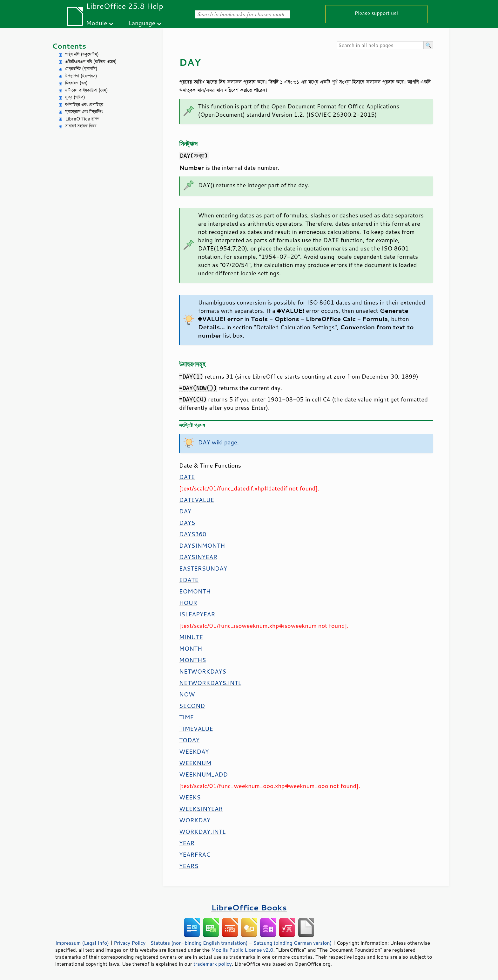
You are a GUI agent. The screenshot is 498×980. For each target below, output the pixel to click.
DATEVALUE (197, 500)
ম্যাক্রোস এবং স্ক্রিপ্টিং (84, 111)
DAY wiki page (218, 442)
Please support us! (377, 13)
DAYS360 (193, 534)
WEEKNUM (195, 763)
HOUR (188, 603)
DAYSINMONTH (202, 545)
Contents (69, 46)
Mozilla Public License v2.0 (242, 950)
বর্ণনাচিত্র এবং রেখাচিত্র (84, 104)
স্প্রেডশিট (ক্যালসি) (81, 69)
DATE (187, 477)
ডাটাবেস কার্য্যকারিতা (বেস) (87, 90)
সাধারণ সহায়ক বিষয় (81, 126)
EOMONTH (195, 591)
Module (97, 23)
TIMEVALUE (196, 729)
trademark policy (212, 964)
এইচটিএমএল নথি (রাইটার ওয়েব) (91, 62)
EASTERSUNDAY (203, 568)
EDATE (189, 580)
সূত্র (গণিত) (75, 97)
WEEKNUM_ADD (203, 774)
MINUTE (191, 637)
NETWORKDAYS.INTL (210, 683)
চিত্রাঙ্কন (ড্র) (76, 83)
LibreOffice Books (249, 907)
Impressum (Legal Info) (82, 943)
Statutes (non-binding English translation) (199, 943)
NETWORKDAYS (203, 671)
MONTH (191, 648)
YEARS (189, 866)
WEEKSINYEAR (201, 809)
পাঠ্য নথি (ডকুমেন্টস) (82, 54)
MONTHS (192, 660)
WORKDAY (195, 820)
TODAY (189, 740)
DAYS (187, 523)
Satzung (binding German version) (293, 943)
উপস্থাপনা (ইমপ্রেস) (81, 76)
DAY (185, 511)
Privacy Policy (130, 943)
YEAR (187, 843)
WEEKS (190, 797)
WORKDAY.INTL (202, 832)
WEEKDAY (194, 751)
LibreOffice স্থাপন (82, 119)
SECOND (192, 706)
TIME (186, 717)
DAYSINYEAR (198, 557)
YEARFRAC (195, 854)
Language (142, 23)
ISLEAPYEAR (197, 614)
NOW (187, 694)
